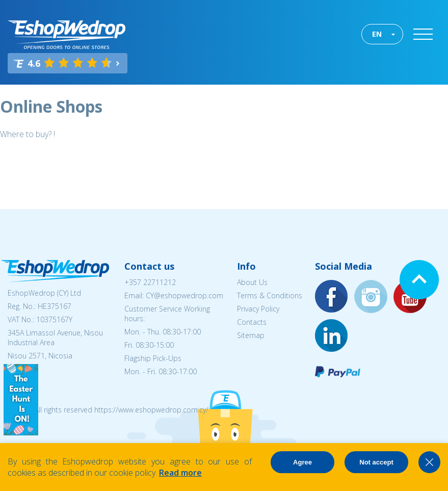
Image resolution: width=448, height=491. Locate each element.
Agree (302, 462)
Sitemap (251, 335)
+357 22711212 (150, 282)
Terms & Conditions (270, 295)
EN (377, 34)
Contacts (252, 322)
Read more (180, 473)
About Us (252, 282)
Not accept (376, 462)
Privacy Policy (258, 309)
